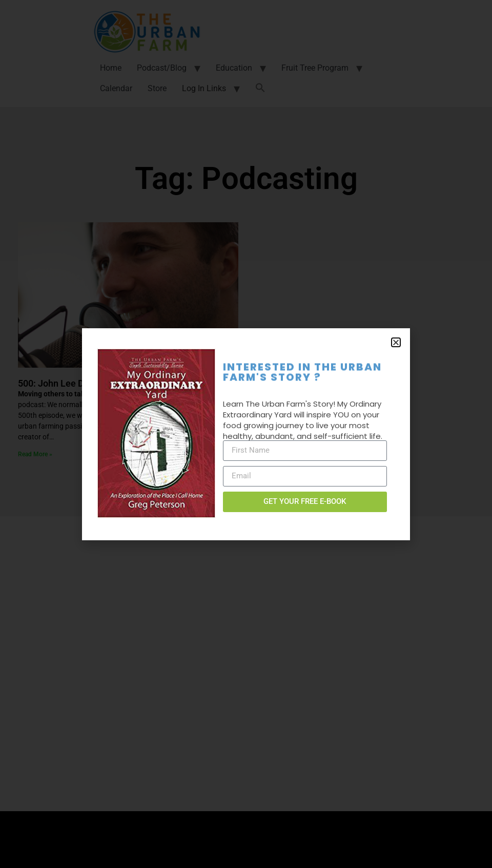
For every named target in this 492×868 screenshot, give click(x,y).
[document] (246, 434)
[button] (396, 342)
